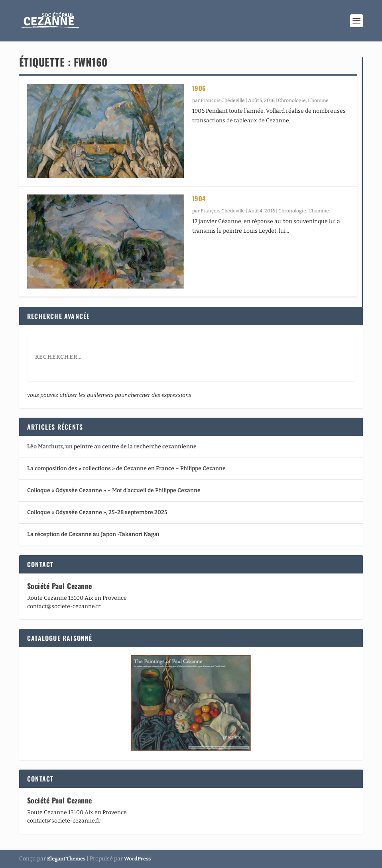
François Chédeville (223, 100)
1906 (199, 88)
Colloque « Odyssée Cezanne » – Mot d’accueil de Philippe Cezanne (114, 490)
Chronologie (292, 100)
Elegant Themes (66, 859)
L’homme (318, 100)
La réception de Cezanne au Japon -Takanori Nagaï (93, 534)
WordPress (137, 859)
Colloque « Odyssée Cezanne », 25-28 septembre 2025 (97, 512)
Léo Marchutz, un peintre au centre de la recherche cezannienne (112, 447)
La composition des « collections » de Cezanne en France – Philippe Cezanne (126, 468)
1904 (199, 198)
